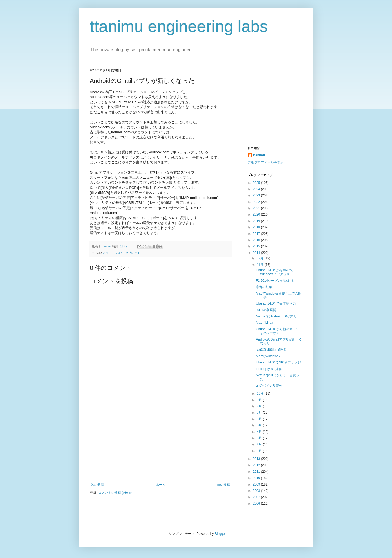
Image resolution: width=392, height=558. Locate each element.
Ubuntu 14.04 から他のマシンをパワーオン (278, 331)
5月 (260, 425)
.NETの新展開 (266, 310)
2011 (257, 472)
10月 (261, 393)
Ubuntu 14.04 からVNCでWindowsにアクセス (275, 272)
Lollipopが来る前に (270, 369)
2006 (257, 504)
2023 (257, 195)
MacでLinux (264, 323)
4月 (260, 432)
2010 (257, 478)
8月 (260, 406)
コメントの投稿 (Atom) (115, 493)
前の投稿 (223, 485)
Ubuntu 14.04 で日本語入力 (276, 304)
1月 (260, 451)
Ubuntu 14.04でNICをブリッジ (278, 362)
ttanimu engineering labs (179, 26)
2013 (257, 459)
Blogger (220, 534)
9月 (260, 400)
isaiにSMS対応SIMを (271, 350)
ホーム (161, 485)
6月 (260, 419)
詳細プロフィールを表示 (266, 162)
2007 (257, 497)
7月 (260, 413)
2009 (257, 484)
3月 (260, 438)
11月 (261, 265)
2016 (257, 240)
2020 (257, 214)
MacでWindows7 (268, 356)
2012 (257, 465)
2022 (257, 202)
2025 (257, 183)
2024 (257, 189)
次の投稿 (98, 485)
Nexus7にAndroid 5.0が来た (276, 316)
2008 (257, 491)
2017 (257, 234)
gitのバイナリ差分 (269, 386)
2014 (257, 253)
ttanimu (259, 155)
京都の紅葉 (264, 287)
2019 (257, 221)
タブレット (133, 253)
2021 (257, 208)
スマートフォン (113, 253)
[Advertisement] (161, 442)
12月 (261, 258)
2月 (260, 444)
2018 (257, 227)
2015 (257, 246)
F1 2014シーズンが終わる (275, 281)
